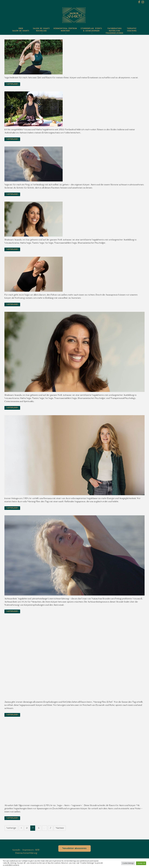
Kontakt (16, 850)
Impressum (28, 850)
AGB (37, 850)
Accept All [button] (141, 863)
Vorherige (11, 828)
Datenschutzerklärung (26, 853)
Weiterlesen (12, 84)
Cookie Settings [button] (128, 863)
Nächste (60, 828)
